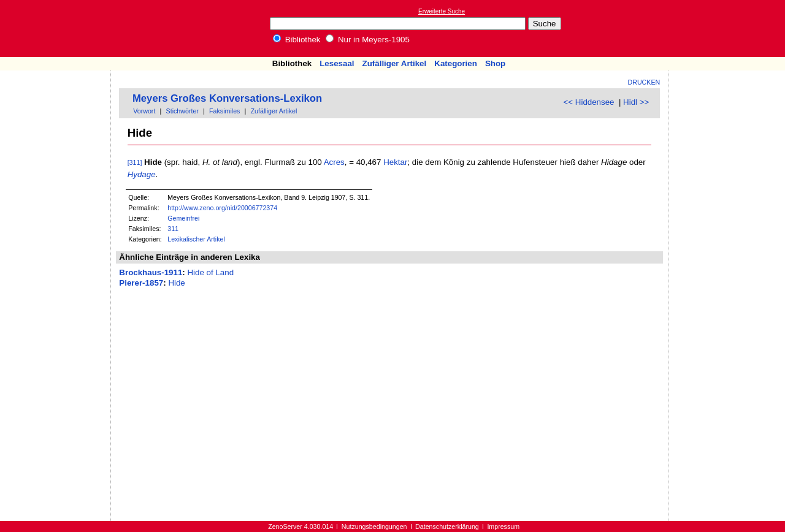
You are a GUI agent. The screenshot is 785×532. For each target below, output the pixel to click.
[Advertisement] (729, 28)
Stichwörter (182, 111)
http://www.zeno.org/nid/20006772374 (222, 208)
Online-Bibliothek (58, 28)
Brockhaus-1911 (151, 272)
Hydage (142, 174)
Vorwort (144, 111)
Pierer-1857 (141, 283)
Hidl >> (636, 102)
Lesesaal (337, 63)
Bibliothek (297, 40)
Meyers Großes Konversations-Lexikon (227, 98)
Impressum (503, 526)
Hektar (395, 162)
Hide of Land (210, 272)
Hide (176, 283)
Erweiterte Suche (442, 11)
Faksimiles (224, 111)
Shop (495, 63)
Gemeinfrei (183, 218)
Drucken (644, 82)
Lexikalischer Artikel (196, 239)
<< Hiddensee (589, 102)
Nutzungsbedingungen (374, 526)
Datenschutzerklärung (447, 526)
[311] (135, 162)
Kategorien (456, 63)
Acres (334, 162)
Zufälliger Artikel (395, 63)
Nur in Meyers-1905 (368, 40)
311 (173, 229)
